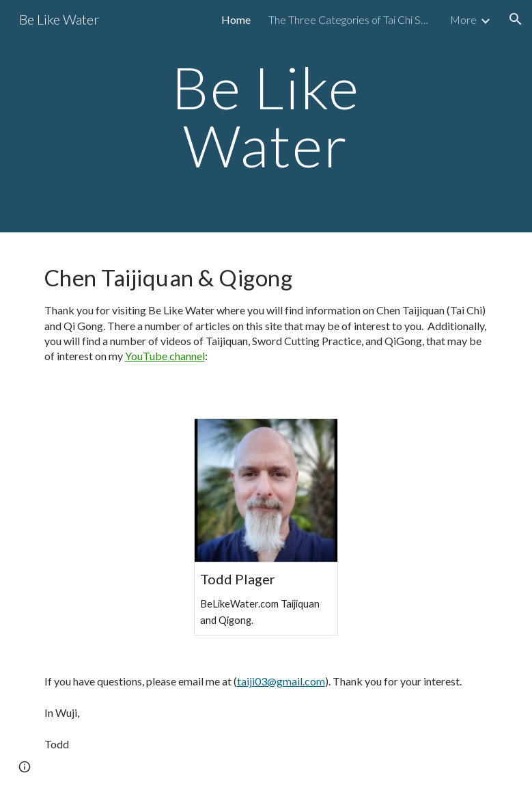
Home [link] (236, 19)
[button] (516, 19)
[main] (266, 117)
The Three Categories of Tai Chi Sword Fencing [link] (350, 19)
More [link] (463, 19)
